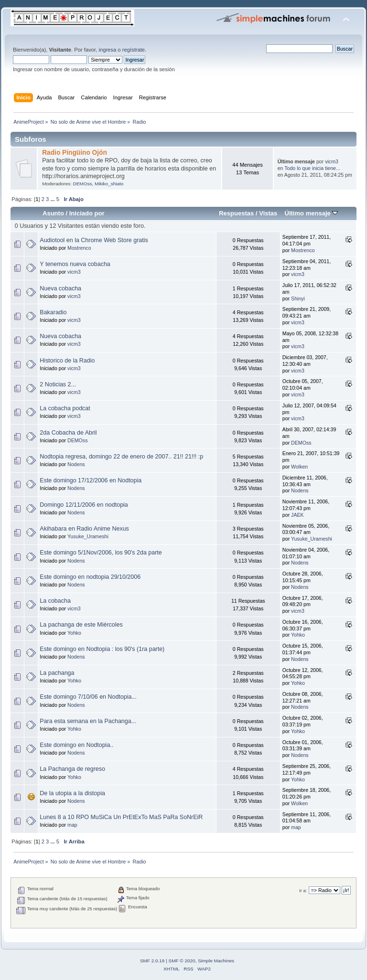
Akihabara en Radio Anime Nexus (84, 529)
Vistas (268, 213)
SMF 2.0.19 (152, 961)
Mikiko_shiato (109, 184)
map (72, 825)
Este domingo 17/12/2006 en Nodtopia (91, 480)
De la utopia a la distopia (72, 793)
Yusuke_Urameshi (88, 536)
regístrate (134, 50)
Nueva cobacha (60, 288)
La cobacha (55, 601)
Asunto (53, 213)
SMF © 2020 (182, 961)
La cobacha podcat (65, 408)
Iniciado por (87, 213)
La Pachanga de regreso (72, 769)
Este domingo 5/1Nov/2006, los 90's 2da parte (101, 553)
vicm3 (332, 161)
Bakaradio (53, 312)
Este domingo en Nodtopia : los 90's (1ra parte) (102, 649)
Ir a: (303, 890)
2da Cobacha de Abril (68, 433)
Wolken (299, 467)
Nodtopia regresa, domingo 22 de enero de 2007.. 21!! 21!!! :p (121, 457)
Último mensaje (311, 213)
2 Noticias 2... (58, 384)
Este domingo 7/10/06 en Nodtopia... (88, 697)
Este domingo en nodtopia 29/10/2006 (90, 577)
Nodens (76, 464)
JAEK (297, 515)
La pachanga (57, 673)
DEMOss (82, 184)
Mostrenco (79, 248)
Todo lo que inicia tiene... (312, 168)
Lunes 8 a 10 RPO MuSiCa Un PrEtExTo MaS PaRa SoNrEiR (121, 817)
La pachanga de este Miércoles (81, 625)
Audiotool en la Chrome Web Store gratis (94, 240)
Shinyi (298, 298)
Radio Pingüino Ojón (75, 153)
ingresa (107, 50)
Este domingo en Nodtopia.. (76, 745)
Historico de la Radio (67, 361)
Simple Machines (216, 961)
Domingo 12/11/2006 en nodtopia (84, 505)
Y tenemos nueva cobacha (75, 264)
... (53, 199)
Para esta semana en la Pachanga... (88, 721)
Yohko (74, 633)
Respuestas (236, 213)
